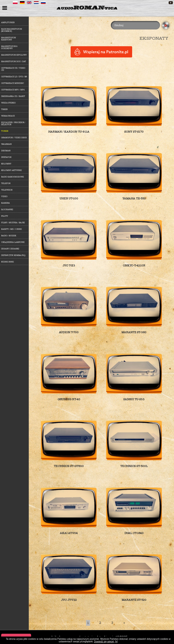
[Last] (124, 623)
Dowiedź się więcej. (104, 642)
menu (5, 8)
